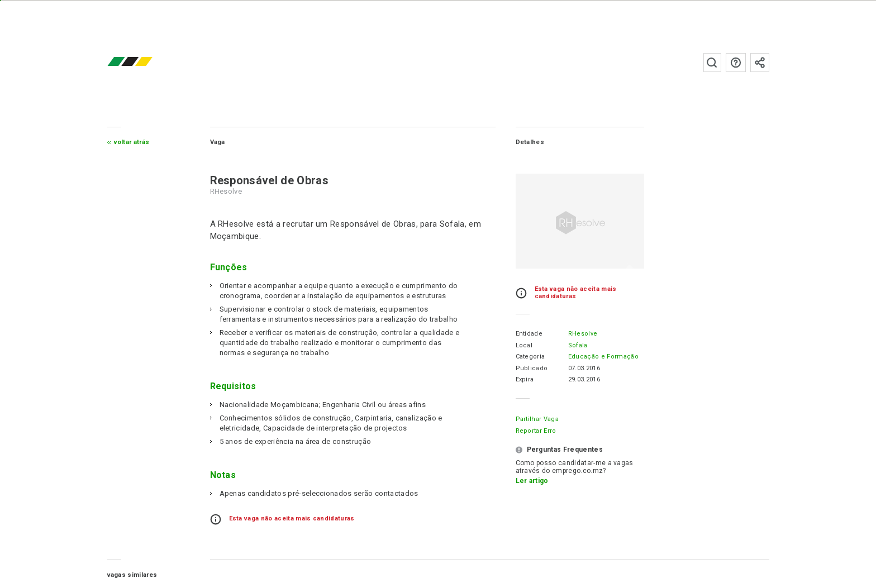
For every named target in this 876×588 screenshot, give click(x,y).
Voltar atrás (132, 142)
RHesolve (583, 334)
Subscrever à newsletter (760, 63)
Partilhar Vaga (537, 419)
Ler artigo (532, 481)
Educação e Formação (603, 357)
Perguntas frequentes (736, 63)
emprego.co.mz (146, 62)
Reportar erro (536, 431)
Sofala (578, 345)
